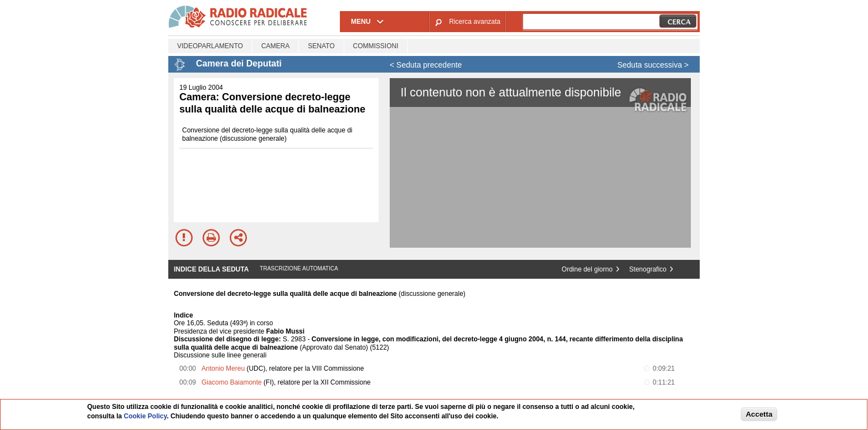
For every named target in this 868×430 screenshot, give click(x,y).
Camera (275, 46)
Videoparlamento (210, 46)
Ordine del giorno (587, 269)
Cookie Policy (146, 416)
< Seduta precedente (426, 65)
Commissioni (376, 46)
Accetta (759, 414)
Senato (321, 46)
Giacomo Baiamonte (232, 382)
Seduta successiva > (653, 65)
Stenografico (648, 269)
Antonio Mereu (223, 368)
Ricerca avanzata (475, 22)
